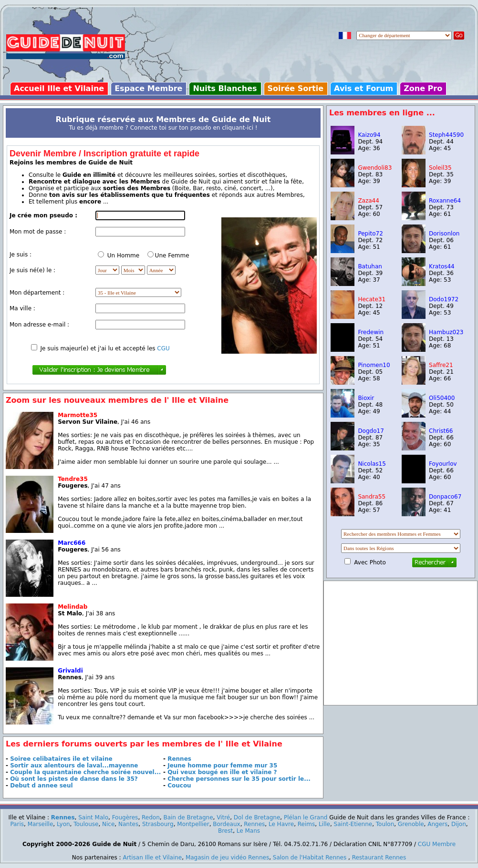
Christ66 (441, 431)
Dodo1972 (444, 299)
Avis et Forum (364, 88)
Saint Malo (93, 817)
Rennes (179, 759)
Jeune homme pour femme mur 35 (222, 766)
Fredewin (371, 332)
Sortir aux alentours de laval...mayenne (74, 766)
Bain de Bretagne (188, 817)
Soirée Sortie (296, 88)
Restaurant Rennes (379, 858)
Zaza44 (369, 201)
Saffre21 (441, 365)
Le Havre (281, 824)
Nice (108, 824)
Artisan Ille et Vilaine (152, 858)
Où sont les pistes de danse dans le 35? (74, 779)
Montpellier (193, 824)
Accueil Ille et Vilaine (59, 88)
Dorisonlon (444, 234)
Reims (306, 824)
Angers (437, 824)
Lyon (63, 824)
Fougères (125, 817)
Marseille (41, 824)
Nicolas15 (372, 464)
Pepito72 (370, 234)
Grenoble (411, 824)
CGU (163, 348)
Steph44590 (446, 135)
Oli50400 (442, 398)
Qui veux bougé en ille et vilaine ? (222, 772)
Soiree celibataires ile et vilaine (61, 759)
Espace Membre (148, 88)
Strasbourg (158, 824)
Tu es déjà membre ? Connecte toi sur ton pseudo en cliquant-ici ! (163, 128)
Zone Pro (423, 88)
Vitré (223, 817)
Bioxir (366, 398)
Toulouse (86, 824)
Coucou (179, 786)
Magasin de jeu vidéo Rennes (227, 858)
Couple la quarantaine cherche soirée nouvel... (85, 772)
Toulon (385, 824)
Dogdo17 (371, 431)
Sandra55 (372, 497)
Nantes (128, 824)
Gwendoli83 (375, 168)
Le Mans (248, 831)
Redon (151, 817)
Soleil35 (440, 168)
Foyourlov (443, 464)
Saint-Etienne (353, 824)
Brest (225, 831)
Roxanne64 (445, 201)
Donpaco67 (445, 497)
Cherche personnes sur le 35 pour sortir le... (239, 779)
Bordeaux (226, 824)
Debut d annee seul (42, 786)
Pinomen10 (374, 365)
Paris (17, 824)
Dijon (459, 824)
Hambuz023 (446, 332)
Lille (324, 824)
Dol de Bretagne (257, 817)
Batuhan (370, 266)
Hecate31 (372, 299)
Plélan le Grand (306, 817)
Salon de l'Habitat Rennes (310, 858)
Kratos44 (442, 266)
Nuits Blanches (225, 88)
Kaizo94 (369, 135)
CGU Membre (437, 844)
